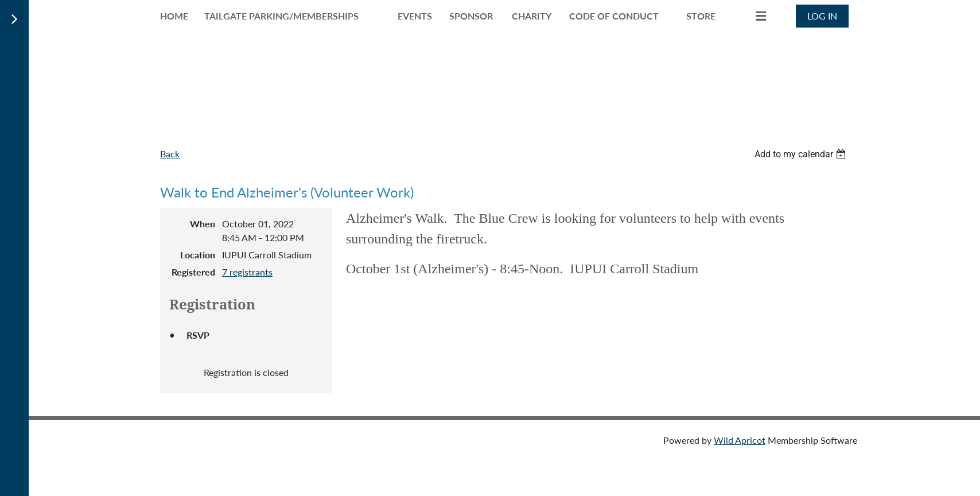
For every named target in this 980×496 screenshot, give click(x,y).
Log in (822, 16)
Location (198, 255)
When (203, 224)
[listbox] (802, 154)
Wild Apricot (740, 440)
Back (170, 154)
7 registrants (247, 272)
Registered (193, 272)
